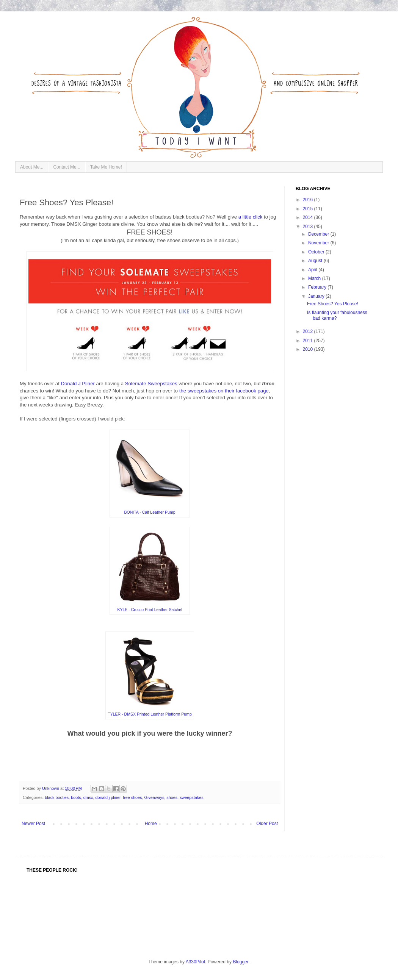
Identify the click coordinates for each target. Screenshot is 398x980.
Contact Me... (67, 167)
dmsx (88, 797)
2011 (309, 341)
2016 (309, 200)
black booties (57, 797)
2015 (309, 209)
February (318, 287)
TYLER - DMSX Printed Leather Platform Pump (150, 714)
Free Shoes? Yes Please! (333, 304)
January (317, 296)
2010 (309, 349)
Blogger (241, 962)
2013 (309, 227)
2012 (309, 331)
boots (76, 797)
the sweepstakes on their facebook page (224, 391)
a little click (251, 217)
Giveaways (154, 797)
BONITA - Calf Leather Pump (150, 512)
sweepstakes (191, 797)
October (317, 252)
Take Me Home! (106, 167)
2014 (309, 217)
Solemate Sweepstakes (151, 384)
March (315, 278)
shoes (172, 797)
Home (151, 824)
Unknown (51, 788)
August (316, 261)
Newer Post (33, 824)
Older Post (267, 824)
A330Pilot (195, 962)
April (313, 270)
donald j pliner (108, 797)
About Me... (32, 167)
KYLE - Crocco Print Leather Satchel (150, 610)
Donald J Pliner (78, 384)
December (319, 234)
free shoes (132, 797)
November (319, 243)
